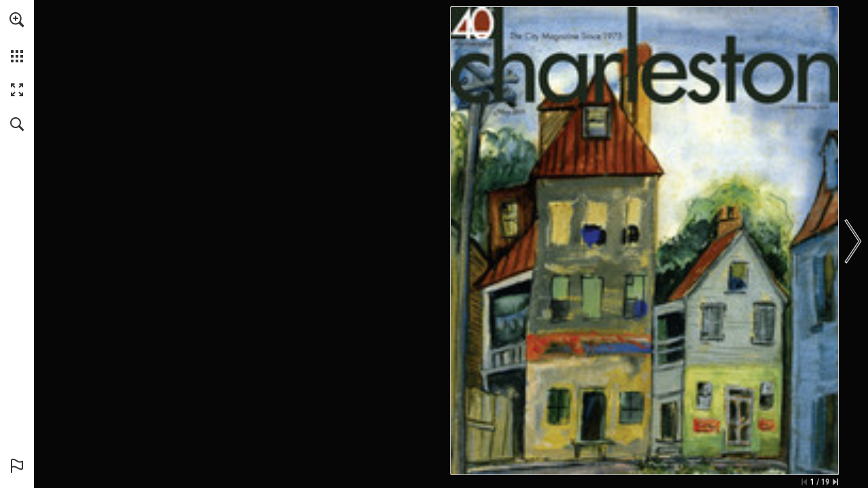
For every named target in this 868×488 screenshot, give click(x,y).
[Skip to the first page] (804, 482)
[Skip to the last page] (835, 482)
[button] (17, 20)
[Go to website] (805, 107)
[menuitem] (17, 37)
